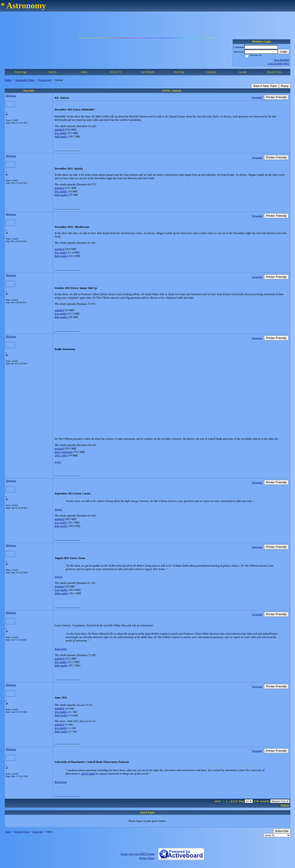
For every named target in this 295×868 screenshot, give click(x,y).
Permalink (257, 97)
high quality (61, 137)
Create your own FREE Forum (137, 854)
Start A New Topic (265, 86)
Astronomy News (25, 80)
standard (59, 130)
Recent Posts (274, 72)
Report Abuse (147, 858)
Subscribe (282, 831)
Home (8, 80)
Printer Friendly (276, 97)
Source (58, 462)
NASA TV (116, 72)
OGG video (61, 455)
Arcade (243, 72)
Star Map (179, 72)
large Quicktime (63, 452)
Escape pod (45, 80)
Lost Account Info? (279, 63)
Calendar (211, 72)
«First (218, 801)
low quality (61, 133)
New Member (282, 60)
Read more (61, 649)
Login (284, 52)
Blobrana (11, 96)
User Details (147, 72)
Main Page (21, 72)
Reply (285, 86)
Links (84, 72)
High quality (62, 593)
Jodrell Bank (88, 774)
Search (52, 72)
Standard (60, 586)
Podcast (285, 805)
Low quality (61, 590)
